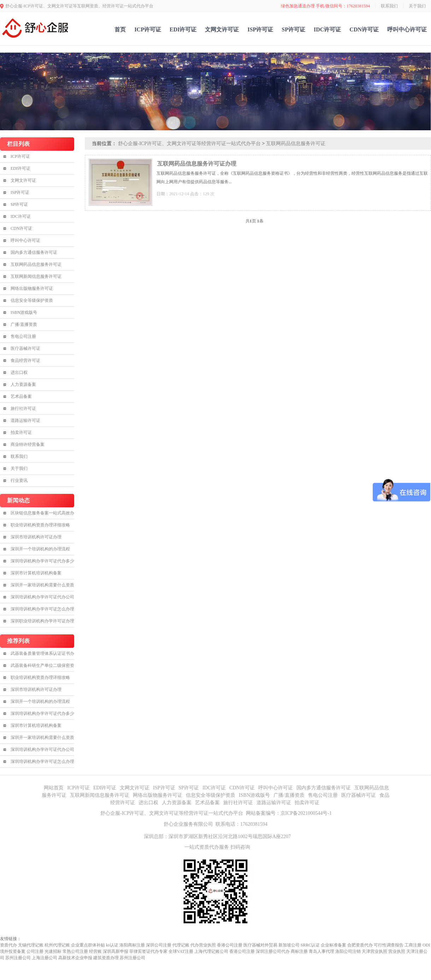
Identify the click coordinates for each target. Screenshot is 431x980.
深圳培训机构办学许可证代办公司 (42, 597)
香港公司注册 (230, 945)
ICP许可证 (148, 29)
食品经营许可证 (25, 360)
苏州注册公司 (18, 958)
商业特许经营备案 (28, 444)
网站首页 (54, 788)
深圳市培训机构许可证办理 (36, 537)
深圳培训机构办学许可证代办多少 (42, 561)
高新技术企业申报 (75, 958)
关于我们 (417, 6)
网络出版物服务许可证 (32, 288)
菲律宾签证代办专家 (148, 951)
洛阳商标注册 (132, 945)
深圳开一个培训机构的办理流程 (40, 549)
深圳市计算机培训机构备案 (36, 573)
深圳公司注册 (159, 945)
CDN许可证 (364, 29)
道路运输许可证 (25, 420)
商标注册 (299, 951)
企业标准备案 (333, 945)
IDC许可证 (327, 29)
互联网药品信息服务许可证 (36, 264)
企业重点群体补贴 (88, 945)
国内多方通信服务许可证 (34, 252)
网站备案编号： (263, 813)
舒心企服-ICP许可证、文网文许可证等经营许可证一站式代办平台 (189, 144)
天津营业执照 (374, 951)
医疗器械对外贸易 (260, 945)
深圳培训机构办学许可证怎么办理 (42, 609)
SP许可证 (293, 29)
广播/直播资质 (24, 324)
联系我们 (389, 6)
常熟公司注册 (75, 951)
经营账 (95, 951)
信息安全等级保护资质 (32, 300)
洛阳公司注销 (348, 951)
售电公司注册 (23, 336)
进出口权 (19, 372)
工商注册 (413, 945)
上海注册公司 (45, 958)
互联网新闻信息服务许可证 (36, 276)
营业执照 (397, 951)
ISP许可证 (260, 29)
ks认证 (112, 945)
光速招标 (53, 951)
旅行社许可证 (23, 408)
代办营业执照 (203, 945)
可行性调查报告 (389, 945)
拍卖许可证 (21, 432)
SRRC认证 (310, 945)
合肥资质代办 (360, 945)
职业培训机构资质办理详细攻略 (40, 525)
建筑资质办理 (106, 958)
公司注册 (35, 951)
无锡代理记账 (31, 945)
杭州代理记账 (57, 945)
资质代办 (8, 945)
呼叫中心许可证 (407, 29)
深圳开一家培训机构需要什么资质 (42, 585)
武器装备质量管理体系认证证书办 (42, 653)
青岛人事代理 (321, 951)
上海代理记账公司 (211, 951)
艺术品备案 (21, 396)
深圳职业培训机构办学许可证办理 (42, 621)
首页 (120, 29)
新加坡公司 (289, 945)
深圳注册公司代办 (273, 951)
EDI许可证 (183, 29)
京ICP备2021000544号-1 (306, 813)
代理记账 (181, 945)
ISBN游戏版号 (24, 312)
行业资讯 (19, 480)
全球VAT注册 (181, 951)
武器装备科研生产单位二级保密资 (42, 665)
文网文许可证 (222, 29)
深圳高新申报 (116, 951)
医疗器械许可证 (25, 348)
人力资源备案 (23, 384)
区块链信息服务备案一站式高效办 (42, 513)
